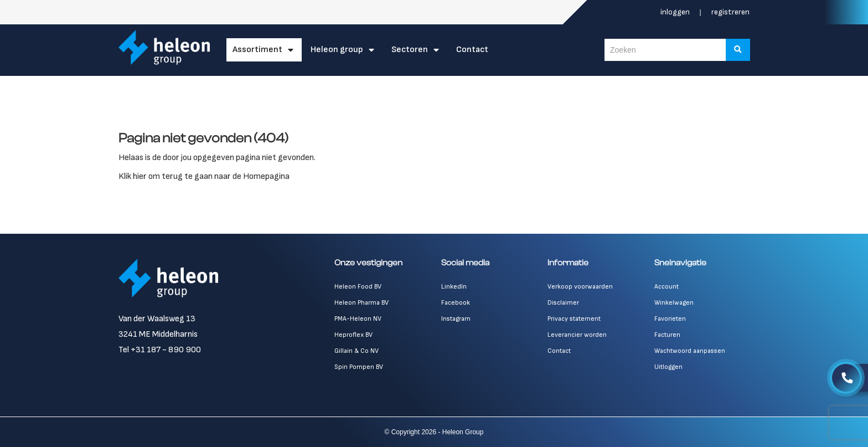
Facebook (456, 303)
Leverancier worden (577, 335)
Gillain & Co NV (356, 351)
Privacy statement (574, 319)
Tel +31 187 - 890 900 (160, 350)
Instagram (456, 319)
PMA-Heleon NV (358, 319)
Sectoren (410, 50)
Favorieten (670, 319)
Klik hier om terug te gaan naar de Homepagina (204, 176)
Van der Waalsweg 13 (157, 319)
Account (666, 287)
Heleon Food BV (358, 287)
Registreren (730, 12)
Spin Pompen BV (359, 367)
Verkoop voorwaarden (580, 287)
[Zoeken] (738, 50)
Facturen (667, 335)
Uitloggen (668, 367)
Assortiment (257, 50)
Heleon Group (337, 50)
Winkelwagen (674, 303)
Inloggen (676, 12)
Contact (472, 50)
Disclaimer (563, 303)
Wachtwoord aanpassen (690, 351)
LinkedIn (454, 287)
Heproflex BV (353, 335)
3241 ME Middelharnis (158, 334)
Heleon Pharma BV (361, 303)
